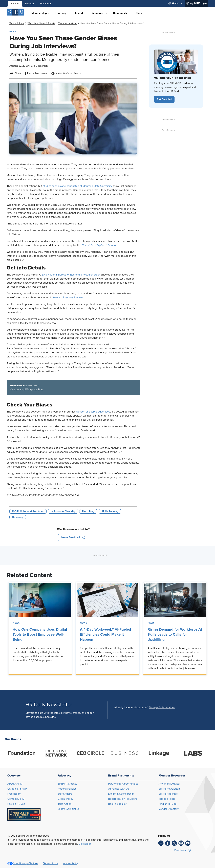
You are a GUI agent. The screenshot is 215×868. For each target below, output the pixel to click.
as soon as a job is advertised (93, 412)
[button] (73, 537)
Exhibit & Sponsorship (121, 794)
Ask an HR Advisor (169, 784)
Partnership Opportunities (123, 784)
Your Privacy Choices (26, 863)
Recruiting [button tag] (88, 511)
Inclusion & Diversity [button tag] (63, 511)
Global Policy (65, 799)
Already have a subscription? (131, 707)
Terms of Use (51, 863)
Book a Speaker (117, 804)
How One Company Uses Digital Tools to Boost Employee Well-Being (40, 635)
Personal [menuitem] (15, 4)
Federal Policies (67, 789)
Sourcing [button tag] (18, 517)
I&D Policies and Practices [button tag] (28, 511)
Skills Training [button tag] (110, 511)
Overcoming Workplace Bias (27, 390)
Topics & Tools (167, 799)
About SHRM (15, 784)
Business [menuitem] (30, 4)
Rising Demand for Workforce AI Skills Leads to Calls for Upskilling (175, 635)
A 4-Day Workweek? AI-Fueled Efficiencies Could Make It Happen (105, 635)
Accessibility (71, 863)
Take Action (65, 804)
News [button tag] (13, 31)
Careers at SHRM (17, 789)
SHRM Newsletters (169, 789)
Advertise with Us (119, 789)
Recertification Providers (122, 799)
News (16, 623)
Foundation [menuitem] (46, 4)
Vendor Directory (169, 809)
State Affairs (65, 794)
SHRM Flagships (168, 794)
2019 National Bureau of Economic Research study (71, 275)
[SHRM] (16, 12)
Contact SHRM (16, 799)
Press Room (14, 794)
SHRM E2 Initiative (69, 809)
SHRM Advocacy (68, 784)
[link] (17, 24)
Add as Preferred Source (66, 74)
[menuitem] (175, 3)
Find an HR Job (168, 804)
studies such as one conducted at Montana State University (77, 186)
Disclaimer (85, 844)
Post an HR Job (16, 804)
